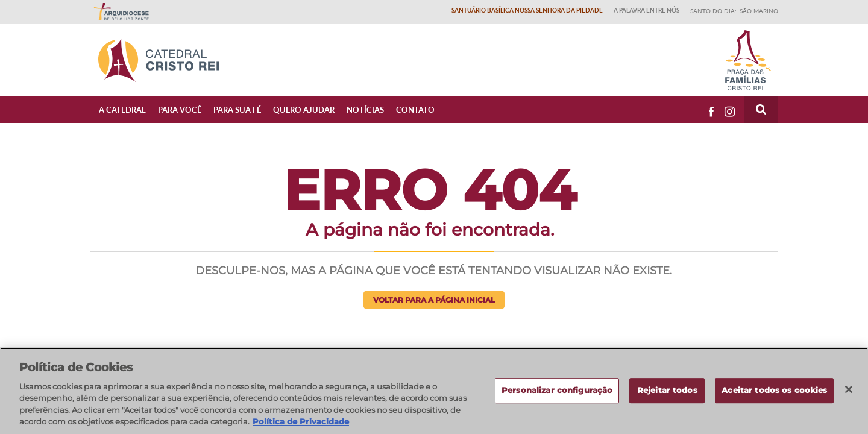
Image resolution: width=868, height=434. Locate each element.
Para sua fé (237, 109)
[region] (434, 391)
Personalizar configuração (557, 391)
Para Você (180, 109)
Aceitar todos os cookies (774, 391)
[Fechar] (849, 389)
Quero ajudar (304, 109)
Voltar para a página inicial (434, 300)
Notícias (365, 109)
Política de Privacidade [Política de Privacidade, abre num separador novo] (301, 421)
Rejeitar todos (667, 391)
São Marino (759, 11)
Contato (415, 109)
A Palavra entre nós (646, 10)
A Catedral (122, 109)
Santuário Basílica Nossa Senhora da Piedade (527, 10)
